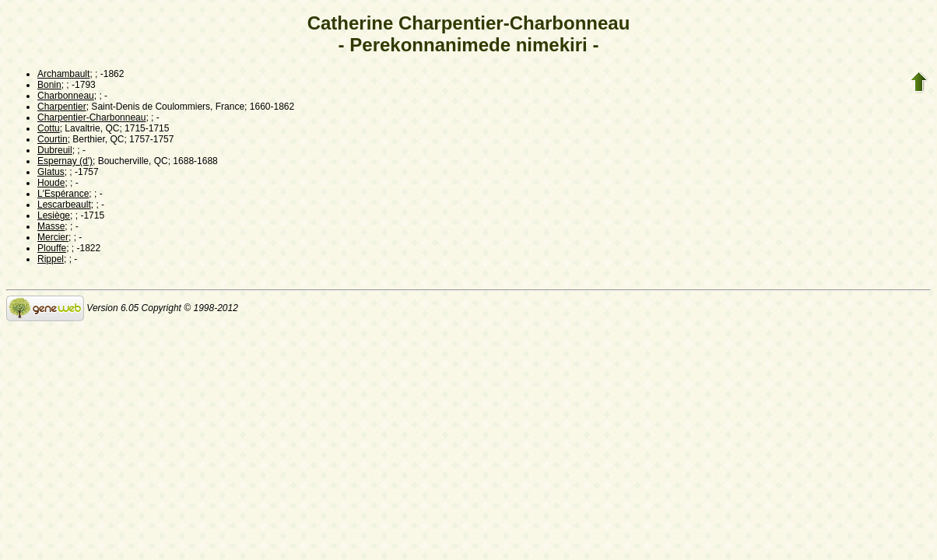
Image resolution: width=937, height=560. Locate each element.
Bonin (49, 85)
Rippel (51, 259)
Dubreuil (55, 150)
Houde (51, 183)
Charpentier (62, 107)
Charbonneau (66, 96)
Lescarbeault (64, 205)
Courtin (53, 139)
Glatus (51, 172)
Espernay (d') (65, 161)
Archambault (63, 74)
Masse (51, 226)
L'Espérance (63, 194)
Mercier (53, 237)
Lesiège (54, 215)
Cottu (49, 128)
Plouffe (52, 248)
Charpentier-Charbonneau (91, 117)
